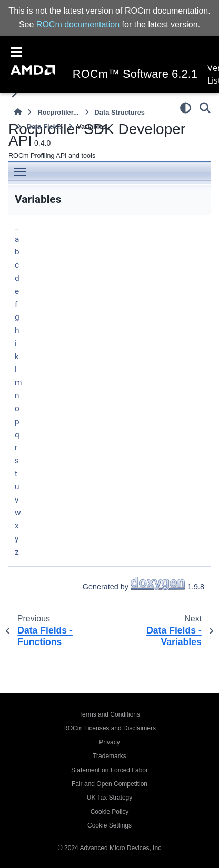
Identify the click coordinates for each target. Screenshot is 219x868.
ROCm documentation (78, 24)
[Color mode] (186, 108)
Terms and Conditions (109, 714)
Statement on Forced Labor (109, 770)
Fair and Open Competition (109, 784)
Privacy (109, 742)
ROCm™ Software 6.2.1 (135, 74)
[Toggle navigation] (16, 51)
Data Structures (120, 112)
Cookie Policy (110, 812)
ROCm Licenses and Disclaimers (109, 728)
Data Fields (45, 126)
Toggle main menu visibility (23, 168)
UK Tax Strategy (109, 798)
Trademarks (109, 756)
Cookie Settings (109, 825)
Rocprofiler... (58, 112)
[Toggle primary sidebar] (14, 93)
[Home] (18, 112)
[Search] (205, 108)
